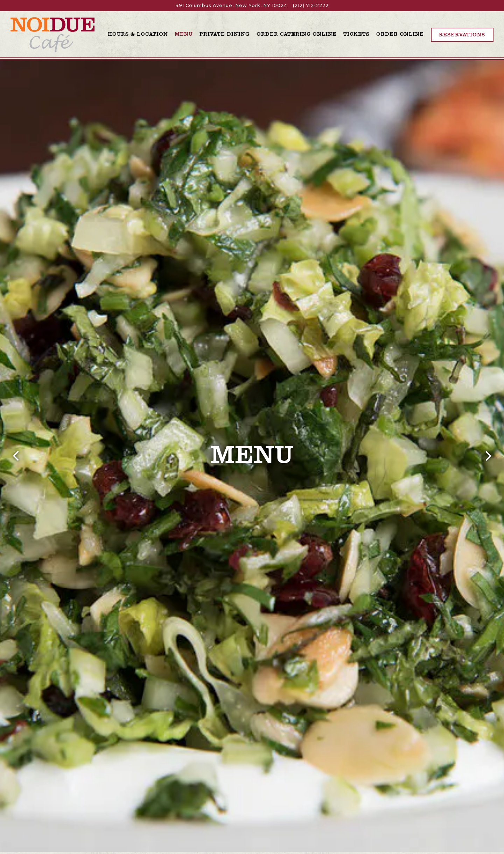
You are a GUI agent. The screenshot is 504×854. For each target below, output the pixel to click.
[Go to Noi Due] (231, 5)
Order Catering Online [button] (297, 34)
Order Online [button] (400, 34)
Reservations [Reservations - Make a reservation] (462, 34)
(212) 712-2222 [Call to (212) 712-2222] (311, 5)
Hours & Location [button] (138, 34)
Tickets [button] (356, 34)
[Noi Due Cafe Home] (52, 34)
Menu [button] (184, 34)
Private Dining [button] (225, 34)
